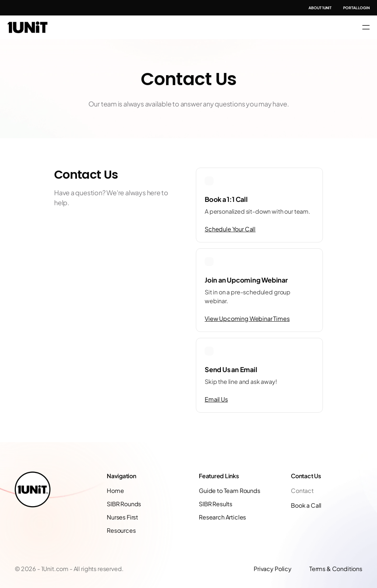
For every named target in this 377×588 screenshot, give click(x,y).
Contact (302, 491)
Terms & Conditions (336, 569)
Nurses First (122, 517)
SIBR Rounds (124, 504)
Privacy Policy (273, 569)
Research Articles (222, 517)
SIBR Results (216, 504)
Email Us (216, 399)
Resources (121, 530)
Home (115, 491)
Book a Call (306, 505)
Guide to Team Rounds (230, 491)
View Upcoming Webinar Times (247, 318)
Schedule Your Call (230, 229)
